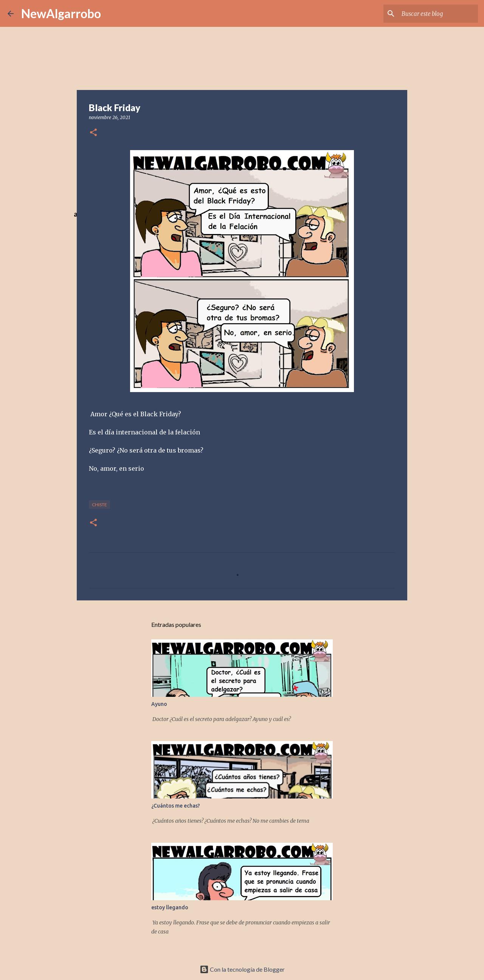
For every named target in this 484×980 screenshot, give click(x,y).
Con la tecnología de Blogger (242, 969)
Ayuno (159, 704)
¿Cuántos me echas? (176, 806)
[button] (93, 133)
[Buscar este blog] (438, 14)
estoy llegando (170, 907)
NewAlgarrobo (61, 13)
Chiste (99, 505)
